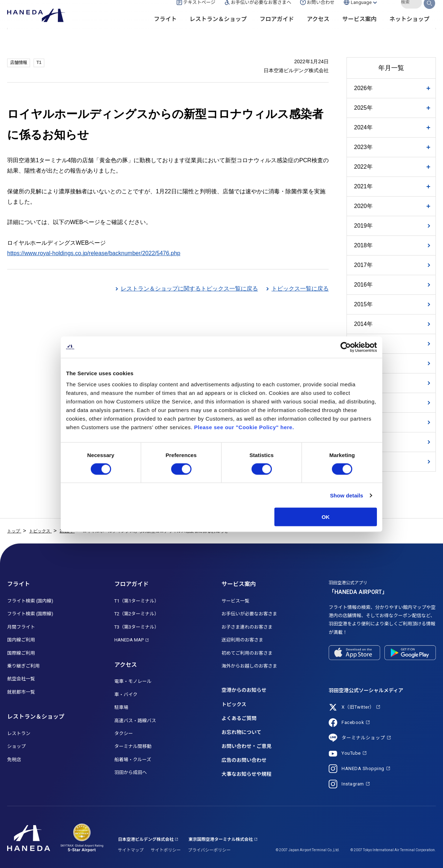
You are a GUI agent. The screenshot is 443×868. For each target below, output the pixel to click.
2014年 (363, 324)
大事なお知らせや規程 (247, 774)
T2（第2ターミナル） (137, 614)
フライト (165, 29)
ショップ (16, 746)
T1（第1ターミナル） (137, 601)
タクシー (124, 733)
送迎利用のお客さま (242, 640)
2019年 (363, 226)
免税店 (14, 760)
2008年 (363, 442)
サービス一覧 (235, 601)
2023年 (363, 147)
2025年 (363, 108)
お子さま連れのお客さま (247, 627)
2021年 (363, 186)
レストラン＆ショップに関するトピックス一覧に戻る (189, 289)
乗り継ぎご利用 (23, 666)
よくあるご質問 (239, 718)
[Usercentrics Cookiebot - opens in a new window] (346, 347)
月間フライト (21, 627)
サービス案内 (359, 29)
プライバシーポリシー (209, 850)
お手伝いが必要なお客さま (249, 614)
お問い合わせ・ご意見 (247, 746)
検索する (430, 12)
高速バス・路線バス (135, 721)
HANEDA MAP (129, 640)
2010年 (363, 403)
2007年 (363, 462)
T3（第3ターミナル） (137, 627)
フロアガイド (277, 29)
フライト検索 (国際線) (30, 614)
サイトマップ (131, 850)
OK (326, 517)
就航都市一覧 (21, 692)
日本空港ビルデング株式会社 (146, 839)
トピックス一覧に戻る (300, 289)
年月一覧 (391, 68)
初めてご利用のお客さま (247, 653)
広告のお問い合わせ (244, 760)
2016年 (363, 285)
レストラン (19, 733)
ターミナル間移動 (133, 746)
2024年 (363, 127)
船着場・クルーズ (133, 760)
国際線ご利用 (21, 653)
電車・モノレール (133, 681)
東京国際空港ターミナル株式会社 (221, 839)
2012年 (363, 363)
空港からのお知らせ (244, 690)
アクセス (318, 29)
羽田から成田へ (131, 772)
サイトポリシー (166, 850)
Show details (347, 495)
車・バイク (126, 695)
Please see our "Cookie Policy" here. (244, 427)
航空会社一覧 (21, 679)
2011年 (363, 383)
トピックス (234, 704)
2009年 (363, 422)
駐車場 (121, 707)
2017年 (363, 265)
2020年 (363, 206)
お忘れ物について (242, 732)
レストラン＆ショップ (218, 29)
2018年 (363, 245)
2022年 (363, 167)
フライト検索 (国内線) (30, 601)
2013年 (363, 344)
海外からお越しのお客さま (249, 666)
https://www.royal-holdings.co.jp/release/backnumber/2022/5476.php (94, 253)
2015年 (363, 304)
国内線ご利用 (21, 640)
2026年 (363, 88)
